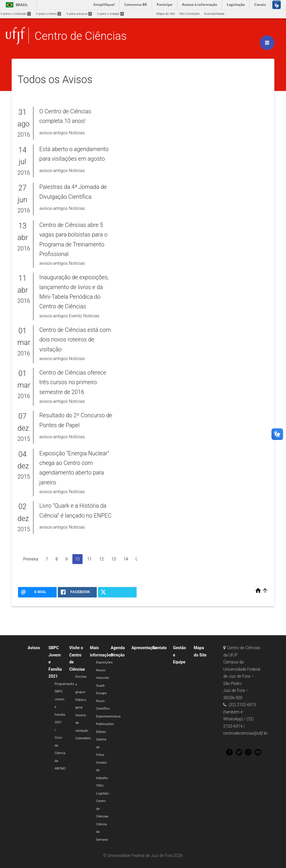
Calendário (83, 738)
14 (126, 559)
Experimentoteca (108, 716)
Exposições (104, 662)
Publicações (105, 724)
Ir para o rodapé (110, 14)
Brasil (16, 5)
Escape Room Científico (103, 701)
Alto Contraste (190, 14)
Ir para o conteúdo (16, 14)
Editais (101, 732)
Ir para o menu (49, 14)
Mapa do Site (166, 14)
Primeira (31, 559)
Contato (160, 648)
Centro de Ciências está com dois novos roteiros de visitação (75, 340)
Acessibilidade (214, 14)
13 (114, 559)
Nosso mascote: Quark (103, 678)
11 (90, 559)
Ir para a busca (79, 14)
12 (102, 559)
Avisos (34, 648)
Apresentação (144, 648)
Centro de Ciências (81, 36)
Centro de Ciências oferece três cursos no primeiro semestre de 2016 (73, 382)
